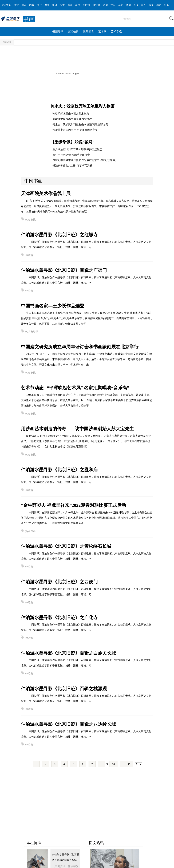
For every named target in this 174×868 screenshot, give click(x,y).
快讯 (55, 5)
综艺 (159, 5)
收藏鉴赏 (88, 31)
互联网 (86, 5)
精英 (70, 5)
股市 (62, 5)
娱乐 (151, 5)
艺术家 (102, 31)
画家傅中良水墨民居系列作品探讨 (72, 119)
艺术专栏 (116, 31)
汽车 (113, 5)
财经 (47, 5)
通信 (105, 5)
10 (113, 764)
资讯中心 (6, 5)
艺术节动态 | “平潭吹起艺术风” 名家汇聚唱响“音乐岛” (75, 388)
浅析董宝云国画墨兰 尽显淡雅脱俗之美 (75, 130)
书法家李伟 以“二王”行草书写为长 (72, 166)
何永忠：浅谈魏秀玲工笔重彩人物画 (82, 106)
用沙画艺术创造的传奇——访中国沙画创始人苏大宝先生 (77, 429)
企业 (136, 5)
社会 (167, 5)
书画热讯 (58, 31)
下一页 (127, 764)
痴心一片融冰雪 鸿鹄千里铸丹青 (71, 155)
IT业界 (96, 5)
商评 (39, 5)
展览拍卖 (73, 31)
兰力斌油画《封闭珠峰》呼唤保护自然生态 (77, 149)
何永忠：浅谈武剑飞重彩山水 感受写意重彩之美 (80, 124)
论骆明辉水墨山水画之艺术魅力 (71, 114)
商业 (16, 5)
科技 (78, 5)
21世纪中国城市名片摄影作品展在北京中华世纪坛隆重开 (85, 160)
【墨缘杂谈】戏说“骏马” (72, 142)
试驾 (128, 5)
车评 (121, 5)
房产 (144, 5)
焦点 (24, 5)
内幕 (32, 5)
